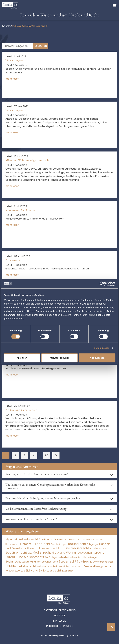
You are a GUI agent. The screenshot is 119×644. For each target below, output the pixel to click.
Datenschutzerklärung (60, 610)
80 (47, 455)
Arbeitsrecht (13, 260)
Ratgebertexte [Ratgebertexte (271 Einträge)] (58, 557)
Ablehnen (22, 358)
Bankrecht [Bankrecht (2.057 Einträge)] (46, 539)
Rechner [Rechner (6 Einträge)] (73, 557)
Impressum (59, 621)
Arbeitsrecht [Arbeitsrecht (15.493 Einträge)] (29, 539)
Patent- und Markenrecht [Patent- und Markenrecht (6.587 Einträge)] (24, 557)
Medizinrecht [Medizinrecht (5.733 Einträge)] (42, 553)
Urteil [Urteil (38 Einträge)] (110, 562)
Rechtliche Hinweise (59, 626)
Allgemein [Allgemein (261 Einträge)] (12, 539)
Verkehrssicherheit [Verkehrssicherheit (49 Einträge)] (47, 566)
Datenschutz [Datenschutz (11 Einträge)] (12, 544)
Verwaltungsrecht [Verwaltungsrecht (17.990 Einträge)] (98, 566)
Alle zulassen (97, 358)
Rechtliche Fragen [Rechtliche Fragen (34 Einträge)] (88, 557)
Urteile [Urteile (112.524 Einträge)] (11, 566)
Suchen (41, 46)
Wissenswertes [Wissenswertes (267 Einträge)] (15, 571)
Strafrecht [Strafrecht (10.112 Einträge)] (85, 562)
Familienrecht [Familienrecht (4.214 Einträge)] (76, 544)
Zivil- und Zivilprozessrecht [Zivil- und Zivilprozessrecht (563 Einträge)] (43, 571)
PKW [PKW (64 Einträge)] (46, 557)
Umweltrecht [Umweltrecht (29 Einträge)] (100, 562)
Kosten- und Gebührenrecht (22, 210)
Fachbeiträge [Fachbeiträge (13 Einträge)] (58, 544)
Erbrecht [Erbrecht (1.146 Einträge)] (26, 544)
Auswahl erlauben (59, 358)
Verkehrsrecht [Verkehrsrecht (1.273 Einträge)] (26, 566)
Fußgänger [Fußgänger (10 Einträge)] (93, 544)
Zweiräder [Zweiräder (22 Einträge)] (67, 571)
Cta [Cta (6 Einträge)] (101, 540)
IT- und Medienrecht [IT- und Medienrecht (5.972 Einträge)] (74, 548)
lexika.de (6, 26)
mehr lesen (12, 79)
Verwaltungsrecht (16, 60)
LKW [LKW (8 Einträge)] (30, 553)
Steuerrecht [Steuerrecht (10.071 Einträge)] (68, 562)
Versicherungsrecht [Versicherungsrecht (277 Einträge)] (71, 566)
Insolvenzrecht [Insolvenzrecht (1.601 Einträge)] (49, 548)
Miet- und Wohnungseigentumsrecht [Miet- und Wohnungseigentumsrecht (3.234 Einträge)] (78, 553)
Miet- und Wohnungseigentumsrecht (28, 160)
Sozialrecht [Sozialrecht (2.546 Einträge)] (13, 562)
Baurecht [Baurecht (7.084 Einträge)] (60, 539)
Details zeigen (102, 348)
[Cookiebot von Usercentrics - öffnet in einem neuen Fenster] (102, 284)
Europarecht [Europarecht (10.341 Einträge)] (41, 544)
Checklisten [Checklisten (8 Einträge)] (74, 540)
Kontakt (60, 615)
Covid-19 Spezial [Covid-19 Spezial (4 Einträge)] (89, 540)
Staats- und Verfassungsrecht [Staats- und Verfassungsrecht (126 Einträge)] (40, 562)
